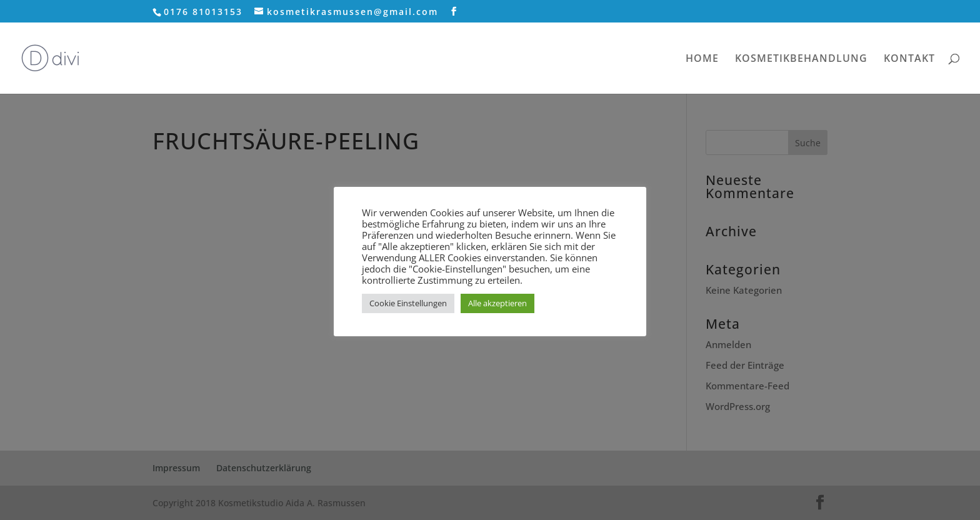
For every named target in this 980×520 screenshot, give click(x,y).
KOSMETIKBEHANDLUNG (801, 59)
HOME (702, 59)
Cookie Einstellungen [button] (408, 303)
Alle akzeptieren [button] (497, 303)
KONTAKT (909, 59)
